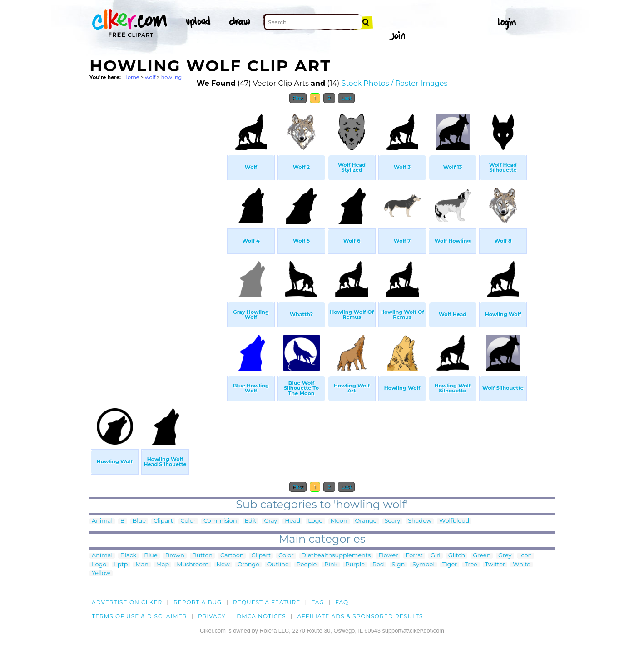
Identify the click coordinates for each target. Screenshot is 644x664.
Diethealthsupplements (336, 556)
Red (378, 565)
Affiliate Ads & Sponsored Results (360, 616)
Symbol (424, 565)
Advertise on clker (127, 602)
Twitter (495, 565)
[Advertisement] (158, 244)
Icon (526, 556)
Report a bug (198, 602)
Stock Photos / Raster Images (395, 83)
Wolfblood (454, 521)
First (298, 98)
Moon (339, 521)
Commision (220, 521)
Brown (175, 556)
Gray (270, 521)
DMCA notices (261, 616)
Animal (102, 521)
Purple (355, 565)
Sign (399, 565)
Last (346, 98)
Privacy (212, 616)
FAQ (342, 602)
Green (482, 556)
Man (142, 565)
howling (172, 77)
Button (202, 556)
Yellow (101, 573)
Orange (366, 521)
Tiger (450, 565)
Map (163, 565)
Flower (388, 556)
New (223, 565)
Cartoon (232, 556)
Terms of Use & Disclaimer (139, 616)
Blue (139, 521)
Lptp (121, 565)
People (307, 565)
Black (128, 556)
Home (131, 77)
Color (188, 521)
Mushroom (193, 565)
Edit (251, 521)
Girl (436, 556)
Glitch (457, 556)
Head (292, 521)
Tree (471, 565)
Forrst (414, 556)
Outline (278, 565)
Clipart (163, 521)
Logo (315, 521)
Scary (393, 521)
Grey (505, 556)
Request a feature (267, 602)
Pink (331, 565)
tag (318, 602)
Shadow (420, 521)
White (522, 565)
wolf (150, 77)
